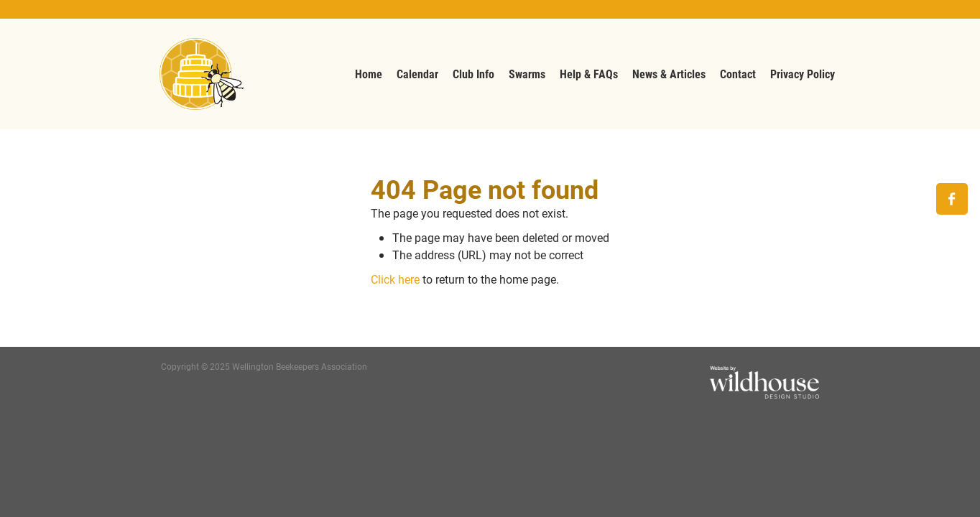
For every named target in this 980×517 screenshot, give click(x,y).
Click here (395, 279)
